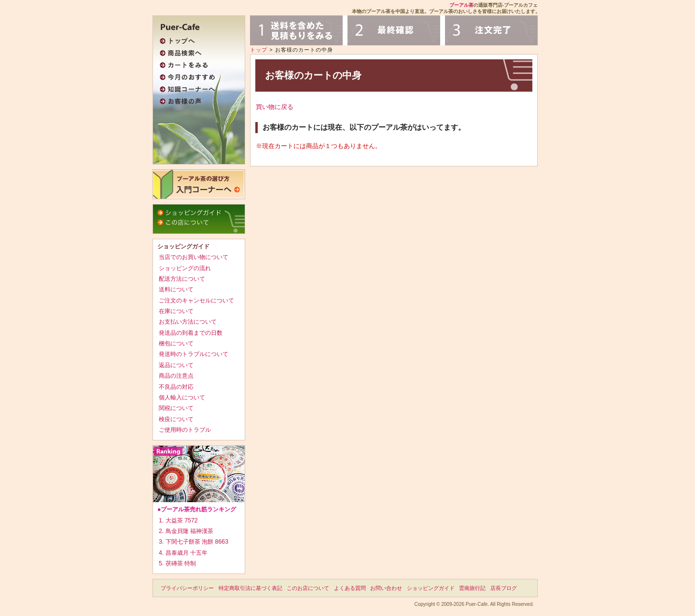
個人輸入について (182, 397)
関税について (176, 408)
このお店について (308, 588)
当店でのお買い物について (194, 257)
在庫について (176, 311)
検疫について (176, 419)
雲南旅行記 (472, 588)
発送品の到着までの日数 (191, 333)
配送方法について (182, 279)
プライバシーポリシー (187, 588)
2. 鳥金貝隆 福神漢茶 (186, 531)
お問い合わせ (386, 588)
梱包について (176, 343)
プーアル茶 (461, 5)
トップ (259, 50)
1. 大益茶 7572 (178, 520)
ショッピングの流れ (185, 268)
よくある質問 (350, 588)
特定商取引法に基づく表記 (250, 588)
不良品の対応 (176, 387)
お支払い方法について (188, 322)
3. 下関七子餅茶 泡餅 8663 (194, 542)
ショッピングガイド (431, 588)
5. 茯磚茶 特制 (177, 563)
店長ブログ (504, 588)
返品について (176, 365)
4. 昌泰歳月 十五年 (183, 553)
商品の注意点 (176, 376)
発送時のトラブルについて (194, 354)
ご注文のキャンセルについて (196, 301)
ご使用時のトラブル (185, 430)
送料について (176, 289)
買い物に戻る (275, 107)
